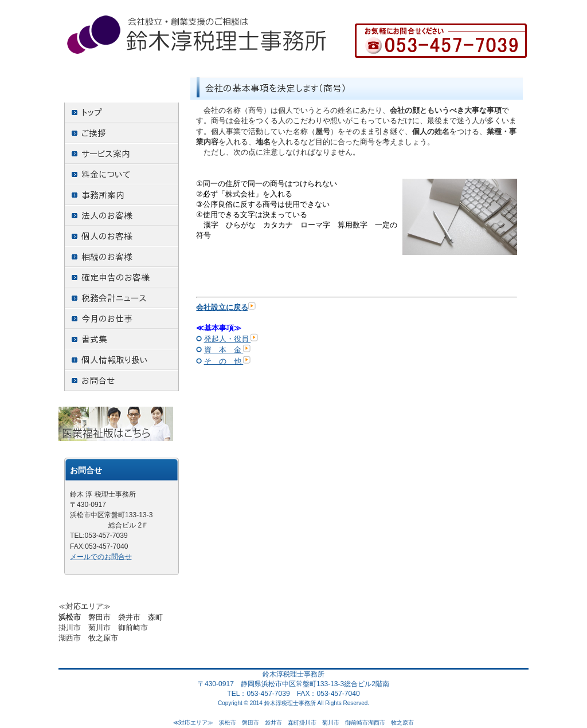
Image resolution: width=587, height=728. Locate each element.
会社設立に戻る (226, 307)
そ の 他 (228, 361)
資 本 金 (228, 350)
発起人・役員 (231, 339)
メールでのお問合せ (101, 557)
